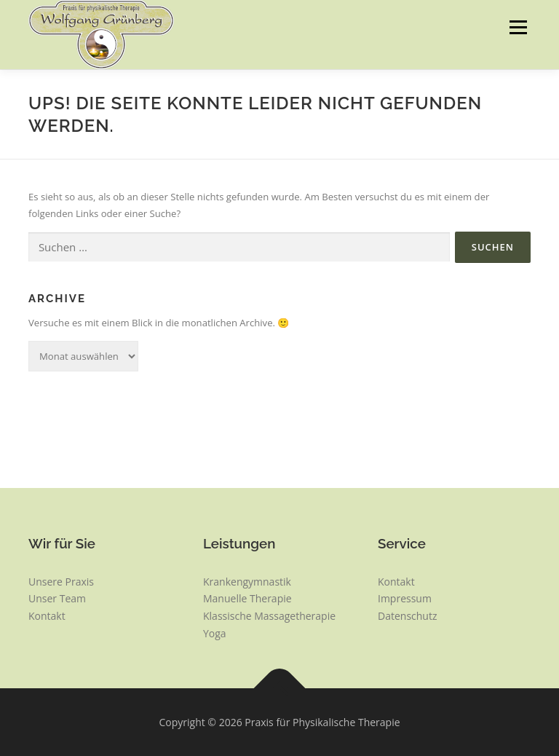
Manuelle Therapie (247, 598)
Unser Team (57, 598)
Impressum (405, 598)
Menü (518, 27)
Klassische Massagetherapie (269, 616)
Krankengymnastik (247, 582)
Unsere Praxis (61, 582)
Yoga (215, 633)
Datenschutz (407, 616)
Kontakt (47, 616)
